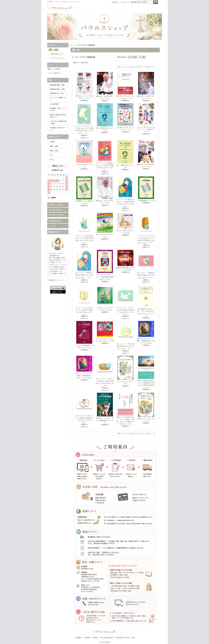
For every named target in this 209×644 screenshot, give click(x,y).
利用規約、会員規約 (56, 205)
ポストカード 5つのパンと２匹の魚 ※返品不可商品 (105, 382)
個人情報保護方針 (56, 210)
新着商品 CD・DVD (57, 93)
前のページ (121, 67)
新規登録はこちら (57, 54)
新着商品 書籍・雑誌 (57, 85)
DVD (52, 160)
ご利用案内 (114, 2)
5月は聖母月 (54, 104)
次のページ (151, 67)
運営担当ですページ (56, 280)
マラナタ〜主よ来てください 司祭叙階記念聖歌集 (105, 277)
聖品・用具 (54, 151)
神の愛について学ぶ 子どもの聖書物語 (105, 420)
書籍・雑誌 (54, 146)
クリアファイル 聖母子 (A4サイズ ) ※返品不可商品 (125, 202)
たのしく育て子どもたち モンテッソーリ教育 (146, 130)
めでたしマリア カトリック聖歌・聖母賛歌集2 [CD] (84, 376)
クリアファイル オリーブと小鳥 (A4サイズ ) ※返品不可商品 (84, 130)
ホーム (72, 45)
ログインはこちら (57, 58)
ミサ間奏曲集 (146, 201)
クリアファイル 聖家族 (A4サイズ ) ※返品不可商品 (105, 165)
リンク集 (52, 226)
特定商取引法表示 (56, 221)
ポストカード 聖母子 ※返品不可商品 (84, 275)
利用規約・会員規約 (91, 638)
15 (146, 67)
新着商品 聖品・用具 (57, 89)
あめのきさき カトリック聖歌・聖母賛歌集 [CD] (146, 341)
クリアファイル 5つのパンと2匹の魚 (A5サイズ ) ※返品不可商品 (146, 239)
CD (51, 155)
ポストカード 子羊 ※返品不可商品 (125, 346)
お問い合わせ (125, 2)
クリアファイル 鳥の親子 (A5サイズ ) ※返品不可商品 (84, 238)
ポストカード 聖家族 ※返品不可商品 (146, 275)
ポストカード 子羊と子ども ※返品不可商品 (84, 418)
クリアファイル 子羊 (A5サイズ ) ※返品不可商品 (84, 310)
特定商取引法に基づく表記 (125, 638)
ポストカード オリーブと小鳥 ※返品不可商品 (125, 310)
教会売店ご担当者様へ (57, 215)
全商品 (53, 142)
